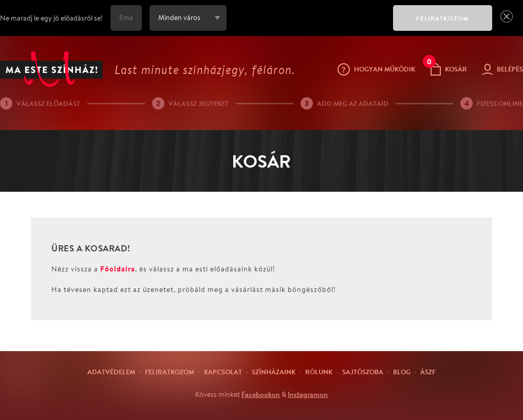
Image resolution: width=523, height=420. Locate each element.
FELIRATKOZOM (443, 18)
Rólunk (319, 372)
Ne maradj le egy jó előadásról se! (51, 18)
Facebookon (261, 394)
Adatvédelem (111, 372)
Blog (402, 372)
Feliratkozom (170, 372)
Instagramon (308, 394)
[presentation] (307, 25)
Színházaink (274, 372)
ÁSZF (428, 372)
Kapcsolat (223, 372)
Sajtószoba (363, 372)
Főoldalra (118, 269)
